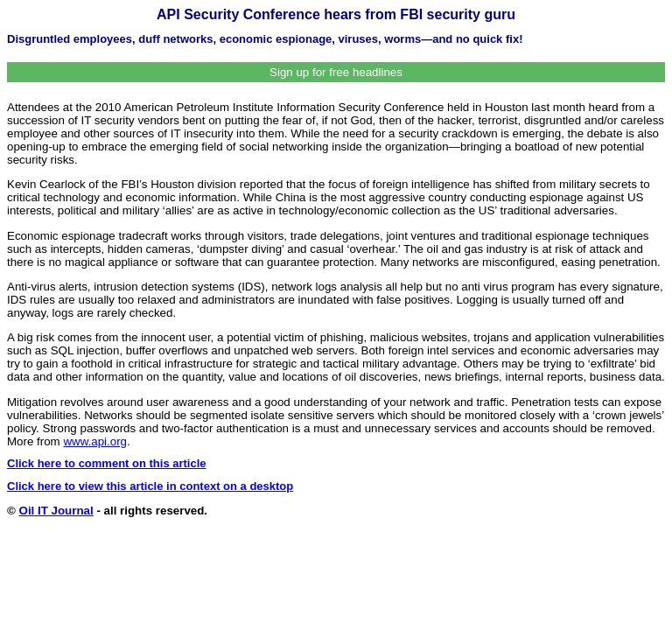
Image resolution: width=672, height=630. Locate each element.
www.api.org (95, 441)
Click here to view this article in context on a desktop (150, 486)
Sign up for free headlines (336, 72)
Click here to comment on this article (107, 463)
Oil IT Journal (56, 511)
